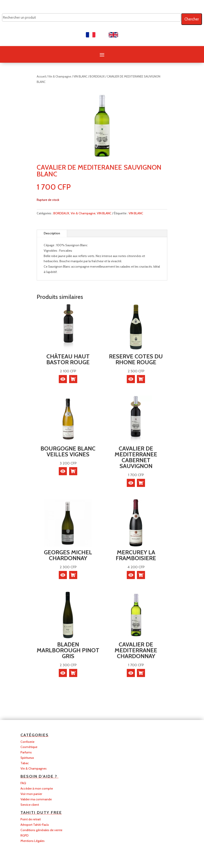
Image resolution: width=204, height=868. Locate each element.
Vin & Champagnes (34, 768)
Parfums (26, 752)
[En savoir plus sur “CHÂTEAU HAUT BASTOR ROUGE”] (73, 379)
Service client (30, 805)
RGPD (25, 835)
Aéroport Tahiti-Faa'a (35, 825)
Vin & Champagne (60, 77)
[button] (141, 379)
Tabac (25, 763)
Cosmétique (29, 747)
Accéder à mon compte (37, 788)
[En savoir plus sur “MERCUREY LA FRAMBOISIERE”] (141, 575)
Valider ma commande (36, 799)
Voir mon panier (31, 794)
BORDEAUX (97, 77)
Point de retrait (31, 819)
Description (52, 233)
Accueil (41, 77)
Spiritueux (27, 758)
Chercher (192, 19)
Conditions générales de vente (41, 830)
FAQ (23, 783)
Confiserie (27, 742)
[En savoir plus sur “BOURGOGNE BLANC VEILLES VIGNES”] (73, 471)
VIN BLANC (80, 77)
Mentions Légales (33, 841)
